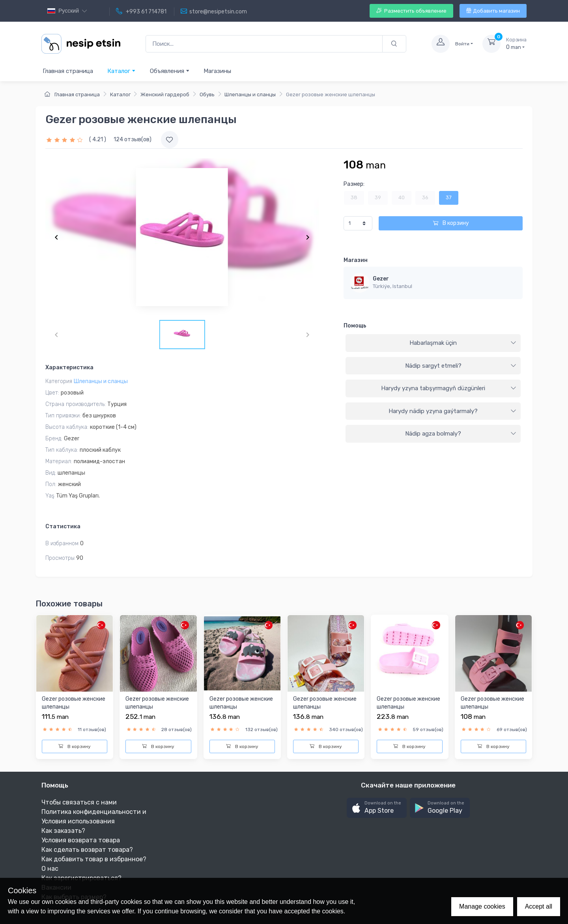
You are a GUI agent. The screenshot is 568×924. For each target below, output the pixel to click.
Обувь (207, 94)
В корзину (451, 223)
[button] (377, 808)
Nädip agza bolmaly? (461, 434)
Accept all (539, 906)
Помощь (355, 326)
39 (378, 197)
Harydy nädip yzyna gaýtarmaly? (452, 411)
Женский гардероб (165, 94)
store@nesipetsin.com (214, 11)
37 (449, 197)
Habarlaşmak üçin (463, 343)
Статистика (63, 527)
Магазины (217, 71)
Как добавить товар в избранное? (94, 859)
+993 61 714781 (141, 11)
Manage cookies (482, 906)
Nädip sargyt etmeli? (461, 366)
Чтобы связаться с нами (79, 802)
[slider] (65, 139)
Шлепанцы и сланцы (250, 94)
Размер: (354, 184)
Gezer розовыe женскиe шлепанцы (74, 703)
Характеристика (69, 368)
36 (425, 197)
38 (354, 197)
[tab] (433, 343)
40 (402, 197)
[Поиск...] (264, 44)
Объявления (170, 71)
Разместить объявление (411, 11)
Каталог (121, 71)
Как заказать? (63, 831)
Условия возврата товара (81, 840)
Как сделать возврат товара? (87, 850)
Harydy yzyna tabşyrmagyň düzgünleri (449, 388)
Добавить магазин (493, 11)
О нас (50, 869)
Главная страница (68, 71)
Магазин (356, 260)
